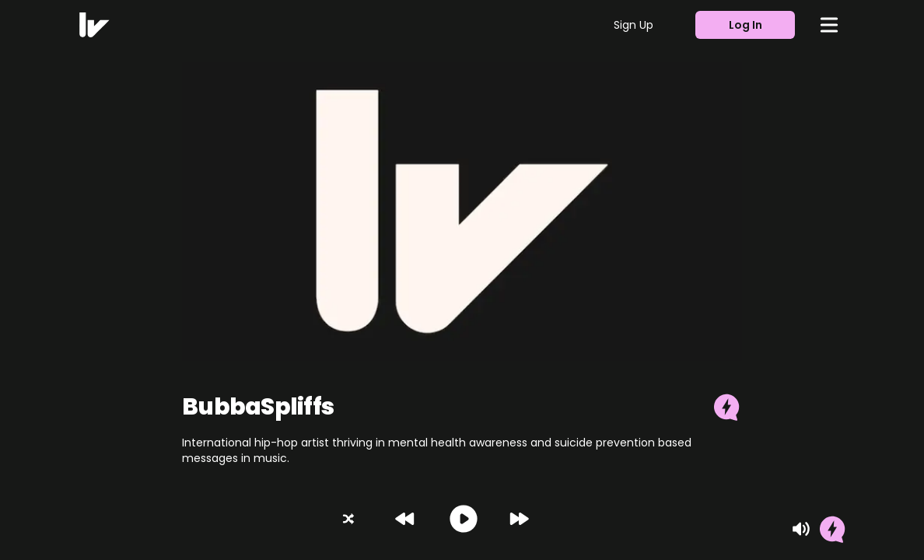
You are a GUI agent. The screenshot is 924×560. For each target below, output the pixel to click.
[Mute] (801, 529)
